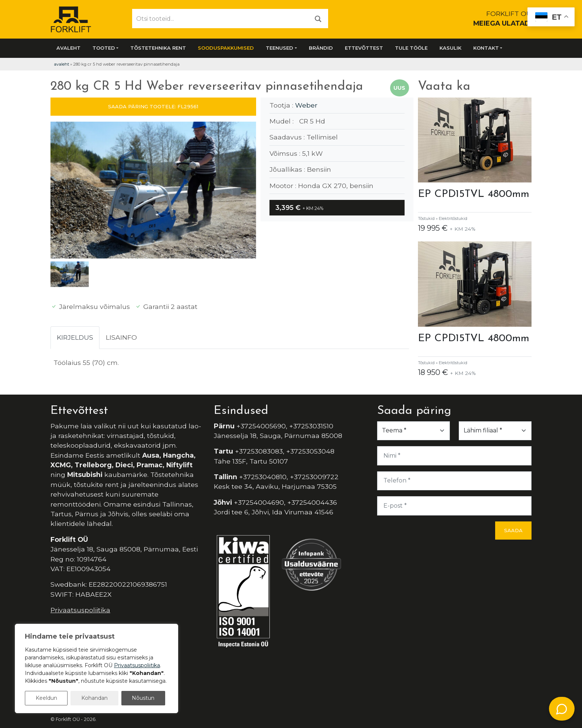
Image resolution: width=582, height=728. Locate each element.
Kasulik (450, 48)
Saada (513, 530)
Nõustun (143, 698)
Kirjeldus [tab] (75, 337)
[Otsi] (318, 18)
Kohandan (94, 698)
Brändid (321, 48)
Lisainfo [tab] (121, 337)
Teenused (279, 48)
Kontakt (486, 48)
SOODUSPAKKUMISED (226, 48)
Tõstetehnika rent (158, 48)
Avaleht (68, 48)
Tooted (104, 48)
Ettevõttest (364, 48)
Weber (306, 105)
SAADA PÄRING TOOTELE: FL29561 (153, 106)
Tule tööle (411, 48)
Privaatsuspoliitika (80, 610)
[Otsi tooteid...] (220, 19)
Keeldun (46, 698)
